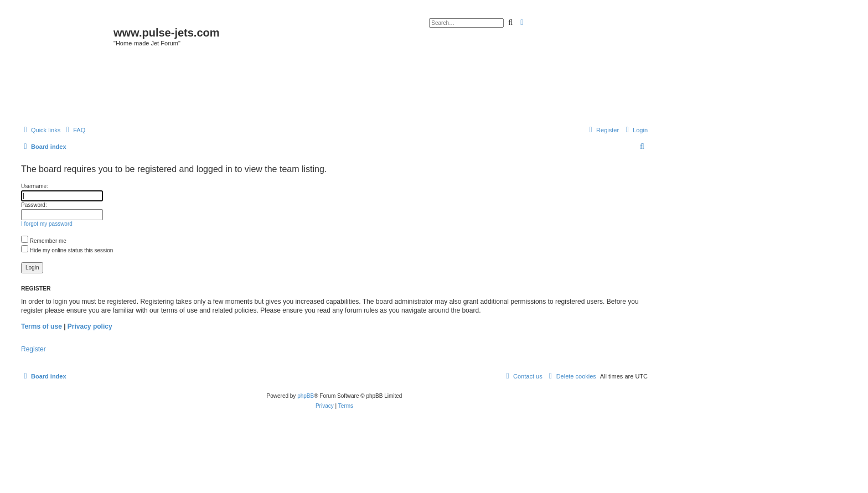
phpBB (306, 396)
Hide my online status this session (67, 250)
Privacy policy (90, 326)
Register (33, 349)
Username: (35, 186)
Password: (34, 205)
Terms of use (42, 326)
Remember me (44, 241)
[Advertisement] (334, 90)
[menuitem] (74, 130)
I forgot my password (47, 224)
